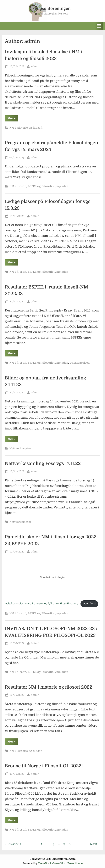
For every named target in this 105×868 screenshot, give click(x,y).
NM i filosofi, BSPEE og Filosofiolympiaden (39, 186)
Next (94, 844)
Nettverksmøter (20, 448)
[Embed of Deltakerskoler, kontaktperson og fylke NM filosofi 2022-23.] (52, 577)
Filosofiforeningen (52, 8)
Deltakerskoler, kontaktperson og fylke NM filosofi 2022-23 (42, 604)
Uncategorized (80, 363)
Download (89, 604)
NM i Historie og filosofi (26, 128)
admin (35, 66)
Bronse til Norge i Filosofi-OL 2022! (44, 766)
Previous (14, 844)
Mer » (13, 119)
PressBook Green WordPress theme (60, 863)
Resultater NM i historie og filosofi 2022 (49, 687)
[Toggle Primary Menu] (99, 26)
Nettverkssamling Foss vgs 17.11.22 (43, 464)
